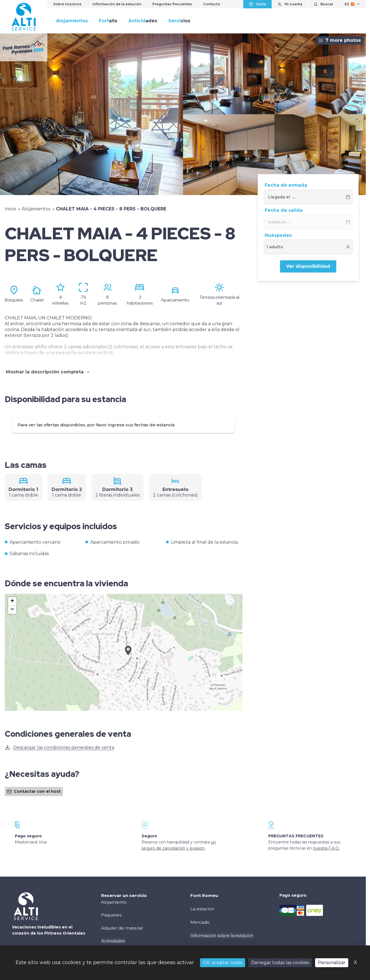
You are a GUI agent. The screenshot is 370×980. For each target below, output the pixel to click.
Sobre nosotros (67, 4)
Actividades (143, 21)
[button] (128, 657)
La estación (202, 909)
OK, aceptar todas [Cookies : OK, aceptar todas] (223, 963)
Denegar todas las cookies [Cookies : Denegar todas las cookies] (280, 963)
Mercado (200, 922)
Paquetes (111, 915)
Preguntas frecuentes (172, 4)
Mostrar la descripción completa (48, 372)
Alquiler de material (122, 928)
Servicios (179, 21)
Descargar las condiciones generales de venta (59, 747)
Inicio (10, 209)
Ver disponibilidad (308, 266)
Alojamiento (114, 902)
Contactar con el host (34, 791)
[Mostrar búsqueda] (323, 4)
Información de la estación (117, 4)
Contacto (212, 4)
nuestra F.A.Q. (326, 848)
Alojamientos (72, 21)
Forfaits (108, 21)
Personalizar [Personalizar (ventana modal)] (332, 963)
